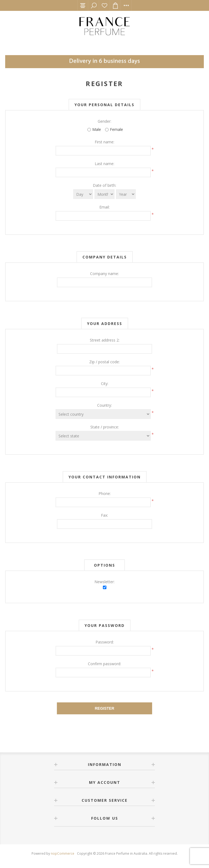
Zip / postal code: (104, 362)
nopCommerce (63, 853)
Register (104, 708)
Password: (105, 642)
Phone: (105, 493)
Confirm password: (104, 664)
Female (116, 129)
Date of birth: (104, 185)
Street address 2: (105, 340)
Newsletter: (104, 582)
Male (97, 129)
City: (105, 384)
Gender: (104, 121)
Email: (104, 207)
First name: (104, 142)
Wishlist (104, 5)
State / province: (105, 427)
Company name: (104, 274)
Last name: (104, 164)
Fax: (104, 515)
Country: (104, 405)
